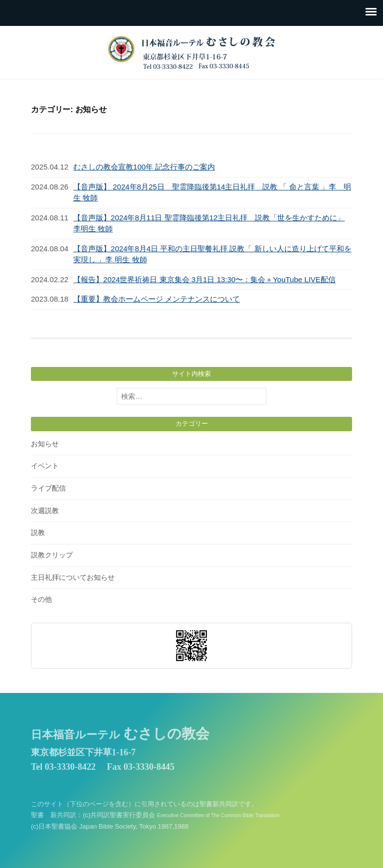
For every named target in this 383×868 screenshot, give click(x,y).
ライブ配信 (48, 488)
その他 (41, 599)
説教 (38, 532)
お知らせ (45, 444)
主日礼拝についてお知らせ (73, 577)
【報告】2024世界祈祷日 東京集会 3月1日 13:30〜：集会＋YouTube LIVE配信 (204, 279)
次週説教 (45, 511)
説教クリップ (52, 555)
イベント (45, 466)
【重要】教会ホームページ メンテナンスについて (157, 299)
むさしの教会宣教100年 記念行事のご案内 (144, 167)
